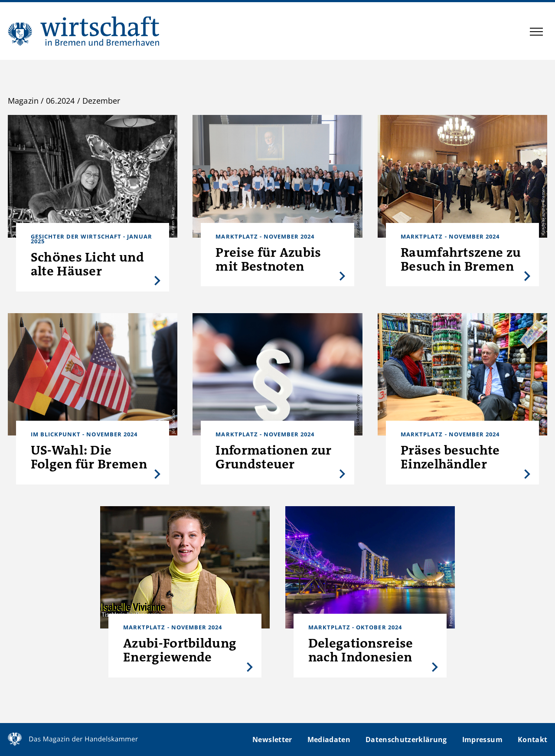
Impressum (482, 740)
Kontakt (532, 740)
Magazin (23, 101)
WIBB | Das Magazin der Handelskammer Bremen (84, 31)
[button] (536, 33)
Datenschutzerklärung (406, 740)
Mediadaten (329, 740)
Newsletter (272, 740)
